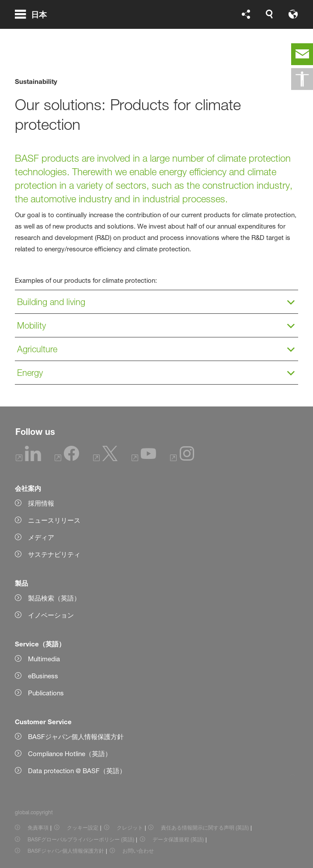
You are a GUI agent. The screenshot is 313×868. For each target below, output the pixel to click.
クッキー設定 (83, 828)
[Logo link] (270, 25)
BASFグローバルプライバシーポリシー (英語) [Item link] (81, 839)
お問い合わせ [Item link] (138, 851)
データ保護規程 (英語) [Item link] (178, 839)
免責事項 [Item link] (38, 828)
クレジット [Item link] (130, 828)
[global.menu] (34, 25)
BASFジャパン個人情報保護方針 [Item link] (66, 851)
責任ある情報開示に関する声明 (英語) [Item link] (205, 828)
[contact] (302, 54)
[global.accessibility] (302, 79)
